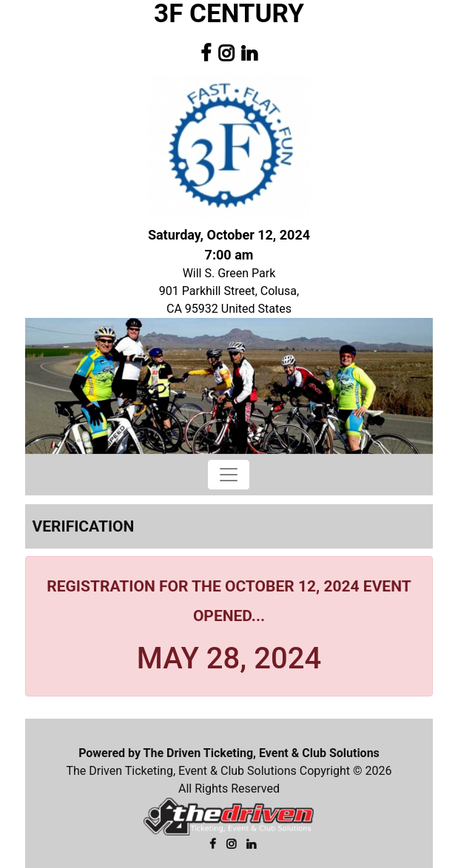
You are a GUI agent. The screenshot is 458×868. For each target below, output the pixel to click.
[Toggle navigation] (229, 475)
